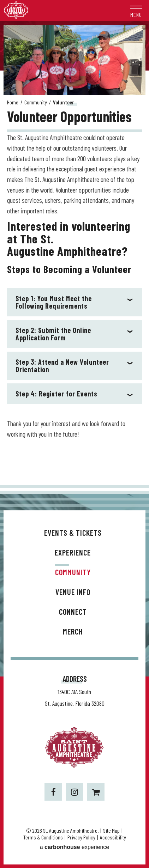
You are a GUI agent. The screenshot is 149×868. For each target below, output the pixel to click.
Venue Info (73, 592)
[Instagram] (74, 792)
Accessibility (113, 837)
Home (13, 102)
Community (36, 102)
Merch (73, 631)
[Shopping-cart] (96, 792)
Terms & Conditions (43, 837)
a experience (75, 847)
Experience (73, 552)
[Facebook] (53, 792)
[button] (136, 11)
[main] (74, 255)
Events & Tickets (73, 533)
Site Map (111, 830)
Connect (73, 612)
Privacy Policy (81, 837)
